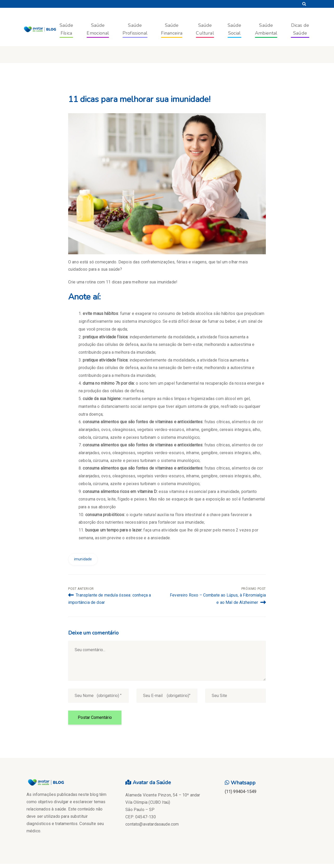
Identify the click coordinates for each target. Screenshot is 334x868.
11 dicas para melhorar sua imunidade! (139, 99)
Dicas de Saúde (300, 29)
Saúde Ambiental (266, 29)
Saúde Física (66, 29)
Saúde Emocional (98, 29)
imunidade (83, 559)
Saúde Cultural (205, 29)
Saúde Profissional (135, 29)
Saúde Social (235, 29)
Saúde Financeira (172, 29)
